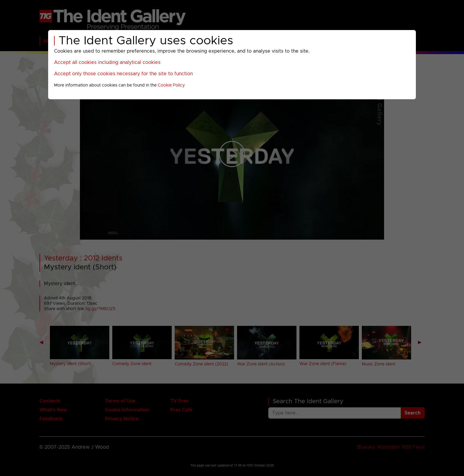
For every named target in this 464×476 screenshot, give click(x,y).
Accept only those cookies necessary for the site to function (123, 74)
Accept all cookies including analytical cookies (107, 62)
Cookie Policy (171, 85)
